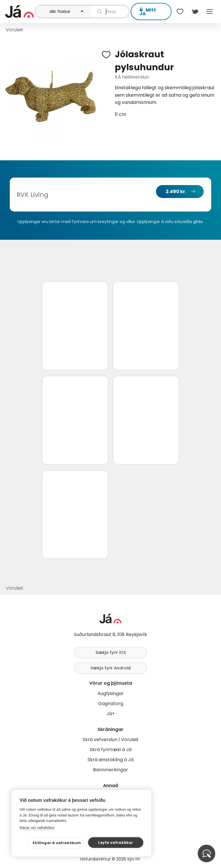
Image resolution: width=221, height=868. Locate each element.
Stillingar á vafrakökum (57, 843)
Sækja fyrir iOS (111, 652)
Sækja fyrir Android (110, 668)
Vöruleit (15, 30)
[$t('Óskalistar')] (180, 12)
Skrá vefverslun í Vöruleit (111, 739)
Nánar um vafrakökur (37, 828)
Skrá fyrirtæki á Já (111, 750)
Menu (210, 12)
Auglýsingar (111, 693)
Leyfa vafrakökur (116, 843)
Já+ (111, 714)
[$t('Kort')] (195, 12)
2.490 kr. (176, 192)
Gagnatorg (111, 704)
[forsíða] (20, 12)
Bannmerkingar (110, 770)
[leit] (110, 12)
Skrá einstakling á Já (110, 760)
